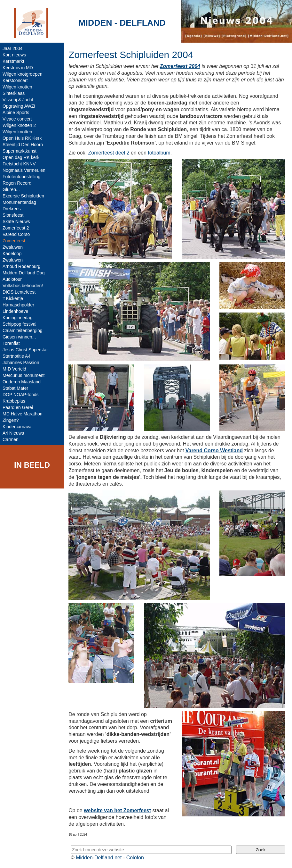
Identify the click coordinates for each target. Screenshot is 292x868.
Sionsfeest (13, 215)
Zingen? (11, 420)
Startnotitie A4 (16, 356)
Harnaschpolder (18, 305)
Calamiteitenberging (23, 330)
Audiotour (12, 279)
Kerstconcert (15, 80)
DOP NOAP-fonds (21, 395)
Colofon (135, 858)
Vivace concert (17, 119)
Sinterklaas (14, 93)
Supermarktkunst (20, 151)
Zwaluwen (13, 247)
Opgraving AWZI (19, 106)
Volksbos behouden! (23, 286)
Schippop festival (20, 324)
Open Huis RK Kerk (22, 138)
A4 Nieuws (13, 433)
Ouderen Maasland (22, 382)
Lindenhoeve (15, 311)
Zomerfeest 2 (16, 228)
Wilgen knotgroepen (23, 74)
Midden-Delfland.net (99, 858)
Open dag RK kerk (21, 157)
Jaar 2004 (12, 48)
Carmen (11, 439)
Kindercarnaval (17, 427)
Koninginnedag (17, 318)
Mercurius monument (24, 375)
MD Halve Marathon (23, 414)
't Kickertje (13, 298)
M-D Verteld (14, 369)
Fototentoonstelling (21, 177)
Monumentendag (19, 202)
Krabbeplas (14, 401)
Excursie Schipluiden (23, 196)
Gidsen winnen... (19, 337)
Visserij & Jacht (18, 100)
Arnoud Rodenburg (21, 266)
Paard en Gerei (18, 407)
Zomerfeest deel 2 (109, 153)
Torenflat (11, 343)
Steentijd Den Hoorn (23, 145)
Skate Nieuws (16, 221)
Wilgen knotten (17, 87)
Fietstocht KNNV (19, 164)
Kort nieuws (14, 55)
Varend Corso (16, 234)
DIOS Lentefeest (19, 292)
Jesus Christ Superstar (25, 350)
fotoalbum (159, 153)
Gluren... (11, 189)
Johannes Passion (21, 363)
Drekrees (12, 209)
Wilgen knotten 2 (19, 125)
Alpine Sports (16, 113)
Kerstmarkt (13, 61)
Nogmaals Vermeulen (24, 170)
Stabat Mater (15, 388)
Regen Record (17, 183)
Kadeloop (12, 254)
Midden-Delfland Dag (24, 273)
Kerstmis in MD (18, 68)
